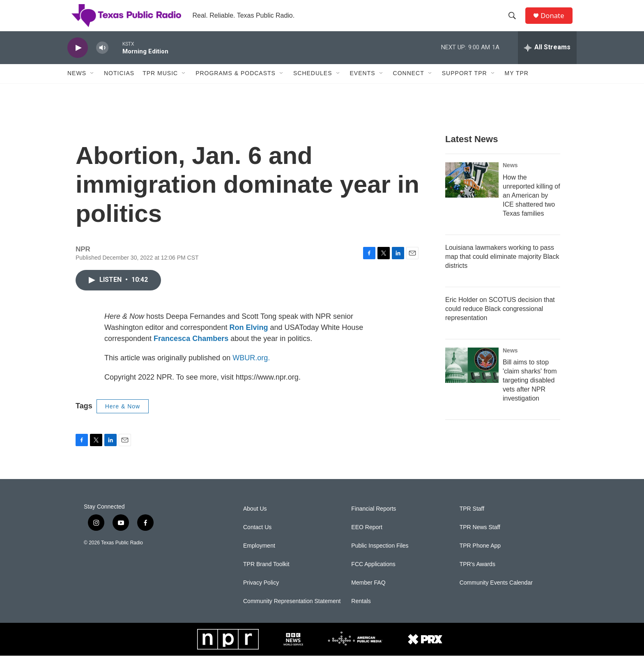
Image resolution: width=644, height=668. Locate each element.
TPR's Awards (477, 577)
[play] (78, 60)
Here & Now (123, 418)
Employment (259, 558)
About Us (255, 521)
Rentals (361, 614)
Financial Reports (374, 521)
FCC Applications (373, 577)
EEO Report (367, 540)
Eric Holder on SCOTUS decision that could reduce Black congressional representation (500, 321)
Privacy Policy (261, 595)
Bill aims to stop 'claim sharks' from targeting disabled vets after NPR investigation (530, 393)
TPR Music (160, 85)
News (77, 85)
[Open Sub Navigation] (92, 85)
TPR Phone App (480, 558)
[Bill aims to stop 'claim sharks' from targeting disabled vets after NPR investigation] (472, 377)
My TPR (517, 85)
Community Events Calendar (496, 595)
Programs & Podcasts (236, 85)
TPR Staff (472, 521)
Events (363, 85)
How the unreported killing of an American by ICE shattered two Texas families (531, 207)
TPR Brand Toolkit (266, 577)
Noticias (119, 85)
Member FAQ (368, 595)
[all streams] (547, 60)
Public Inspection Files (380, 558)
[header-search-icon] (515, 22)
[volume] (102, 60)
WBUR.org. (251, 370)
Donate (556, 22)
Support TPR (465, 85)
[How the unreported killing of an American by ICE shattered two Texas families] (472, 192)
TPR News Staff (480, 540)
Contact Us (257, 540)
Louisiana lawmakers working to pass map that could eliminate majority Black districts (502, 268)
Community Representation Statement (292, 614)
